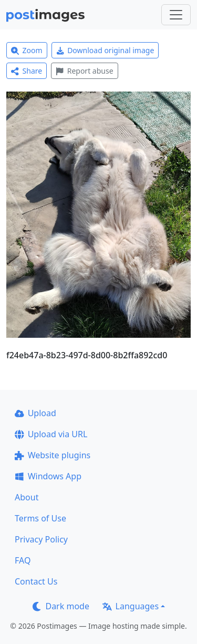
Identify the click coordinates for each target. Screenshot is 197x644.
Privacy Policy (41, 539)
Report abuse (84, 71)
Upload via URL (51, 434)
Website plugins (53, 455)
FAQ (23, 560)
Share (27, 71)
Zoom (27, 50)
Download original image (105, 50)
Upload (35, 413)
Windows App (48, 476)
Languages (131, 606)
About (27, 497)
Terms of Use (40, 518)
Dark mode (61, 606)
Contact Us (36, 581)
